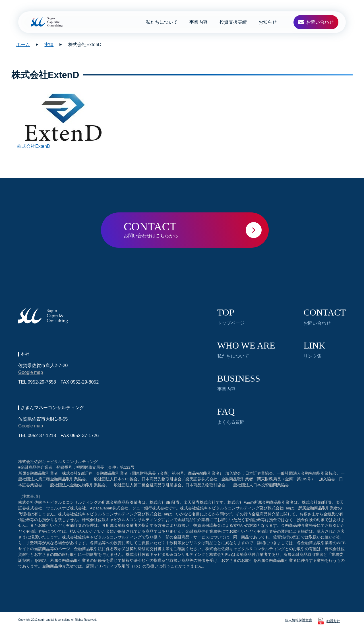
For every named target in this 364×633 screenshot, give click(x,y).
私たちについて (162, 22)
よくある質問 (231, 416)
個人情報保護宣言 (299, 620)
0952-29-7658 (42, 382)
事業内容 (198, 22)
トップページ (231, 317)
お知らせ (268, 22)
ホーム (23, 45)
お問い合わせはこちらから (196, 229)
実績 (49, 45)
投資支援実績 (233, 22)
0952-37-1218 (42, 436)
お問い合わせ (325, 317)
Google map (31, 372)
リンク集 (314, 350)
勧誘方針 (333, 621)
